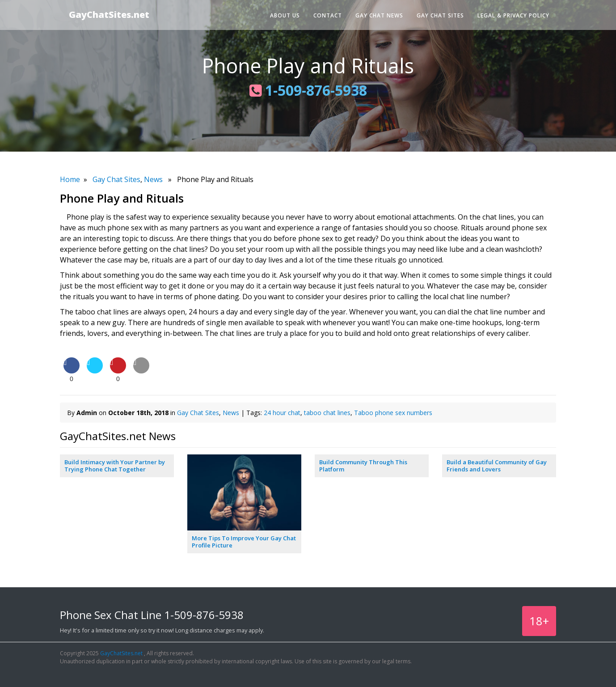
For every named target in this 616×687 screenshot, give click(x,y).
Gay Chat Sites (440, 15)
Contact (328, 15)
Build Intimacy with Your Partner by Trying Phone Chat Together (115, 466)
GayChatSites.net (109, 15)
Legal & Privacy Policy (513, 15)
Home (70, 179)
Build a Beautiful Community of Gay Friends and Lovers (497, 466)
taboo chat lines (327, 413)
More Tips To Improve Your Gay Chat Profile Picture (244, 542)
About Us (285, 15)
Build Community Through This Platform (363, 466)
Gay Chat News (379, 15)
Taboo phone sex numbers (393, 413)
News (153, 179)
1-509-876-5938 (308, 90)
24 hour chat (282, 413)
